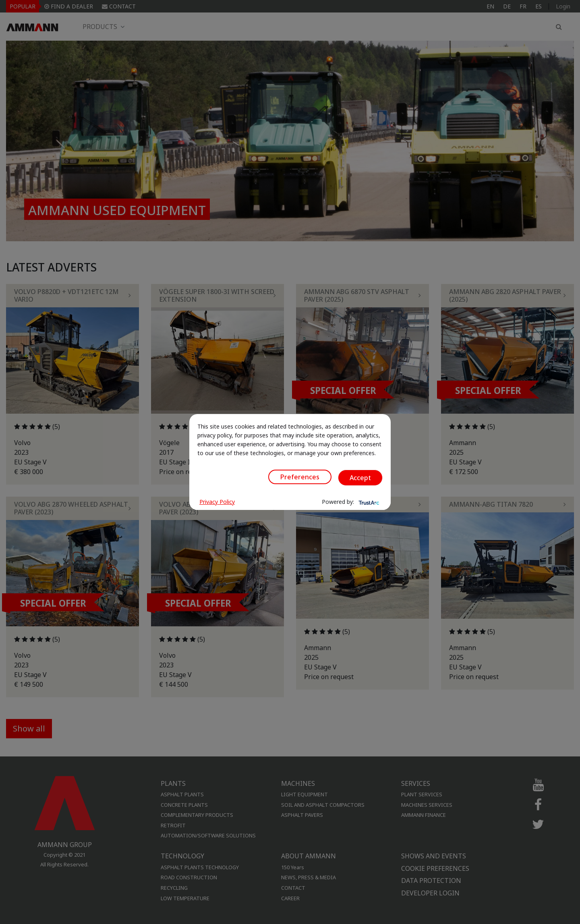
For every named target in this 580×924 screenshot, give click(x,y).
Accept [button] (360, 478)
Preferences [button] (300, 477)
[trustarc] (368, 502)
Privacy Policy (217, 502)
